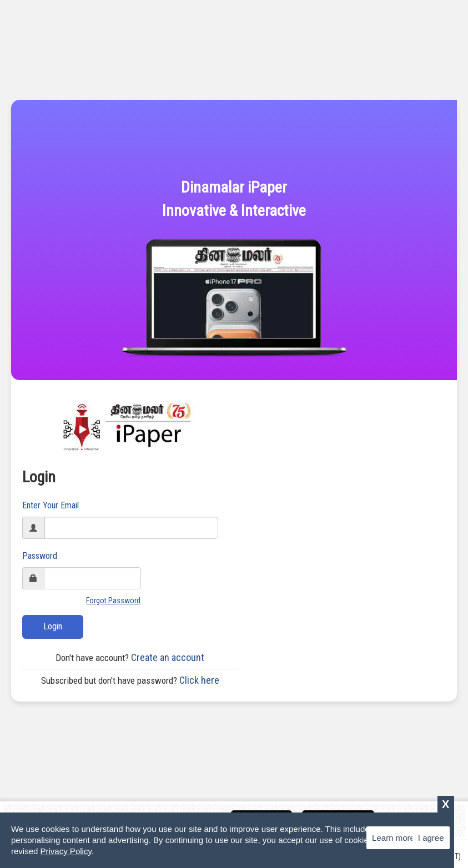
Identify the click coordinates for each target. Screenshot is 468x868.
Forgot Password (113, 600)
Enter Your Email (51, 505)
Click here (130, 680)
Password (40, 556)
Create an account (130, 657)
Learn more (393, 838)
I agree (431, 838)
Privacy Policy (66, 851)
